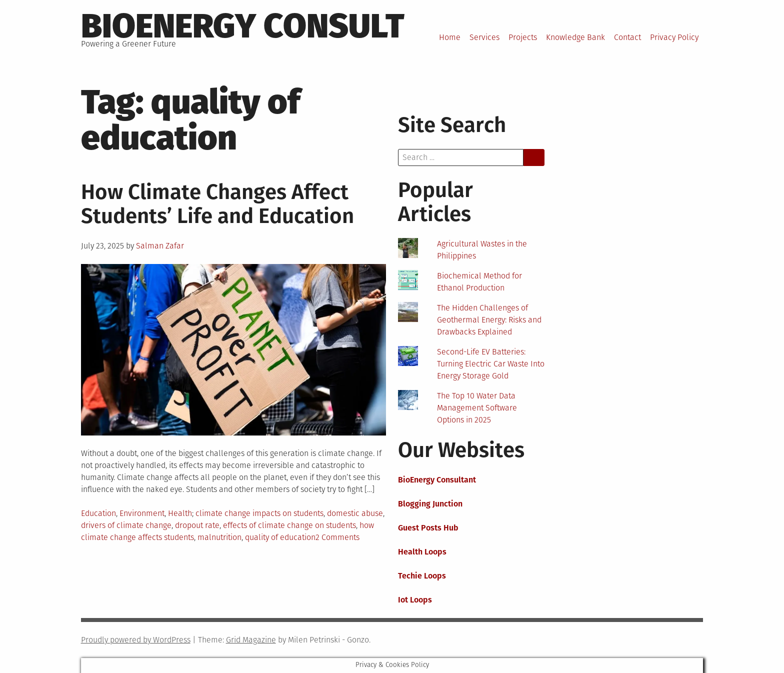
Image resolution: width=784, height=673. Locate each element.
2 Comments (337, 537)
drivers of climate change (126, 525)
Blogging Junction (430, 504)
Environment (142, 513)
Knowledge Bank (575, 37)
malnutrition (219, 537)
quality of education (280, 537)
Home (450, 37)
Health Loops (422, 552)
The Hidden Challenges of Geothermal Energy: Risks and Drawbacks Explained (489, 320)
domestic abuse (355, 513)
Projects (523, 37)
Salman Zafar (160, 246)
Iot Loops (415, 600)
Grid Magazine (251, 640)
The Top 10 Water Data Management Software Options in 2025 (477, 408)
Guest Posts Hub (428, 528)
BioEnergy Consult (243, 26)
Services (484, 37)
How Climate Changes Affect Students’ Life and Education (217, 204)
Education (98, 513)
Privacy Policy (674, 37)
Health (180, 513)
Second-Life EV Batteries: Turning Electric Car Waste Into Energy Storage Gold (491, 364)
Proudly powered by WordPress (136, 640)
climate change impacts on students (259, 513)
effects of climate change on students (289, 525)
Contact (627, 37)
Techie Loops (422, 576)
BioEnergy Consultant (437, 480)
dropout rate (197, 525)
